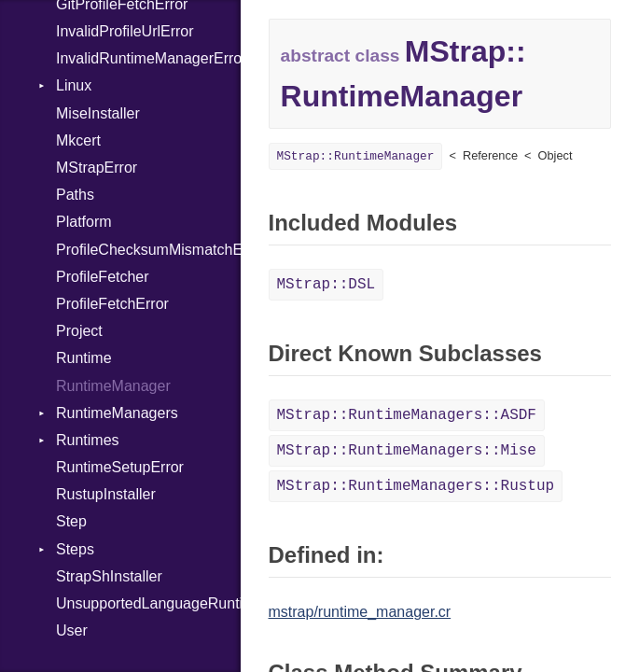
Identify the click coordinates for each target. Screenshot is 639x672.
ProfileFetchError (112, 304)
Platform (84, 222)
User (72, 630)
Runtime (84, 358)
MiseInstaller (98, 113)
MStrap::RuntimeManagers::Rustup (416, 486)
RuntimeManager (113, 386)
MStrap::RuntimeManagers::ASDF (407, 415)
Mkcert (78, 140)
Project (79, 331)
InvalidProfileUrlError (125, 31)
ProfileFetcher (103, 277)
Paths (75, 195)
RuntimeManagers (117, 413)
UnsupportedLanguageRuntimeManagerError (148, 603)
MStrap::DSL (326, 285)
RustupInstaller (106, 494)
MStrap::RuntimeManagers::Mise (407, 451)
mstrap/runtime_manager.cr (360, 612)
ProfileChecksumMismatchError (148, 250)
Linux (74, 85)
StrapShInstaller (109, 576)
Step (71, 521)
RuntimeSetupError (120, 467)
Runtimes (88, 440)
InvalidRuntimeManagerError (148, 58)
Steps (75, 549)
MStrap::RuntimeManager (356, 156)
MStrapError (97, 168)
